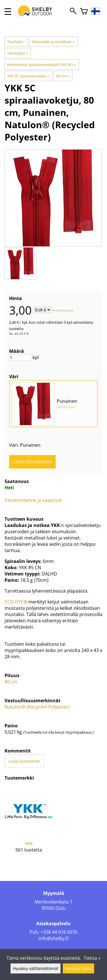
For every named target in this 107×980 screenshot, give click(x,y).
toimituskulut (64, 310)
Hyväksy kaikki (78, 968)
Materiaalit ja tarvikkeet (53, 42)
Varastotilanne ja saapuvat (33, 500)
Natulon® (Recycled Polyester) (37, 707)
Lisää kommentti (24, 761)
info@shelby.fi (53, 938)
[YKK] (29, 824)
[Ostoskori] (84, 12)
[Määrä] (20, 358)
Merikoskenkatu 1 (53, 902)
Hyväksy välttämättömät (36, 968)
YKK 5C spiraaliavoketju (28, 76)
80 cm (62, 76)
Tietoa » (92, 958)
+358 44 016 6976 (59, 932)
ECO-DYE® (16, 602)
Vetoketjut (17, 53)
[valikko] (8, 12)
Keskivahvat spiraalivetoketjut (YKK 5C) (41, 65)
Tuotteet (16, 42)
